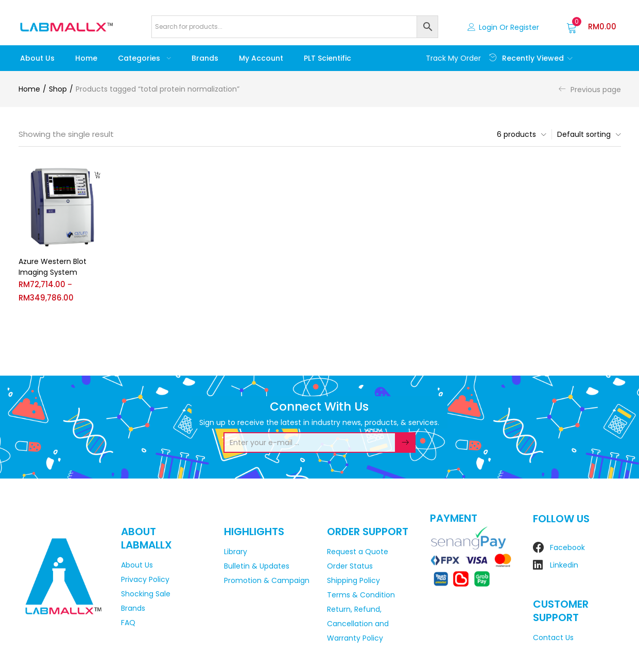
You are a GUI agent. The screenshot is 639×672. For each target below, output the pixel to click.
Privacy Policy (145, 579)
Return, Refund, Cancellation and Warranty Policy (358, 624)
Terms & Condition (361, 595)
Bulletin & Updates (257, 566)
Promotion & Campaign (267, 580)
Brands (205, 58)
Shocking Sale (146, 594)
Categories (144, 58)
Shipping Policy (353, 580)
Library (236, 552)
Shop (58, 89)
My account (261, 58)
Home (86, 58)
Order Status (350, 566)
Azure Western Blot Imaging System (53, 267)
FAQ (128, 623)
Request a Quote (358, 552)
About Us (37, 58)
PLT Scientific (327, 58)
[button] (591, 27)
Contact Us (553, 638)
